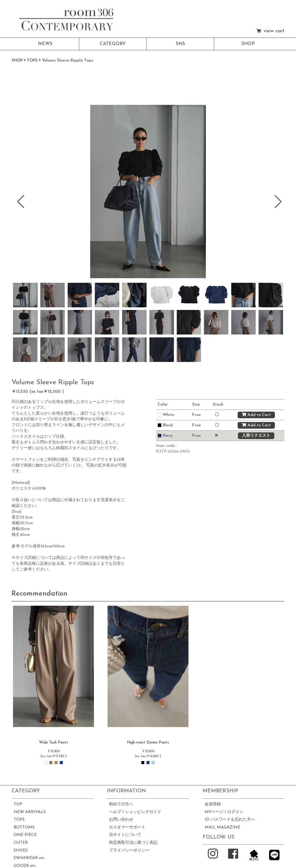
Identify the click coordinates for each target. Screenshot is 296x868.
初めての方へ (121, 804)
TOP (18, 804)
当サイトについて (125, 835)
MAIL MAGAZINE (222, 827)
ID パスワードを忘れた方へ (230, 820)
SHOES (21, 851)
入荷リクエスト (256, 436)
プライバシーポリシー (129, 851)
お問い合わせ (121, 820)
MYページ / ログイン (224, 812)
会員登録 (213, 804)
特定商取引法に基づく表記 (133, 843)
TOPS (19, 820)
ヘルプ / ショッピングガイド (135, 812)
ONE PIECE (25, 835)
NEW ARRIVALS (30, 812)
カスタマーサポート (127, 827)
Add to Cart (256, 415)
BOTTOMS (24, 827)
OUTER (21, 843)
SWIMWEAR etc (29, 858)
